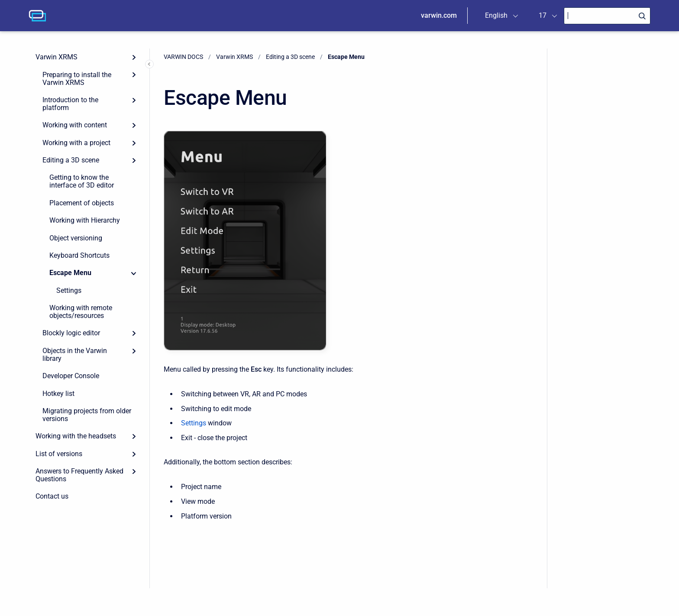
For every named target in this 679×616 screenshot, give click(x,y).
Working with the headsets (76, 436)
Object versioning (76, 238)
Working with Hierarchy (85, 220)
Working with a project (76, 143)
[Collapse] (134, 273)
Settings (69, 290)
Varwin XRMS (57, 57)
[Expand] (134, 57)
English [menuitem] (496, 15)
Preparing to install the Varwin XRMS (77, 79)
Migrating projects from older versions (87, 415)
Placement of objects (82, 203)
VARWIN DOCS (183, 57)
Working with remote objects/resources (81, 312)
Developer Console (71, 376)
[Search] (607, 16)
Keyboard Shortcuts (79, 255)
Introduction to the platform (70, 104)
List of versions (59, 454)
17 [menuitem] (543, 15)
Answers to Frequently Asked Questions (79, 475)
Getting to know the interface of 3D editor (82, 181)
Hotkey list (58, 394)
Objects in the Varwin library (75, 355)
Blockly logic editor (71, 333)
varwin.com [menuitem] (439, 15)
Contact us (52, 496)
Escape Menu (70, 273)
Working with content (75, 125)
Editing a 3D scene (71, 160)
